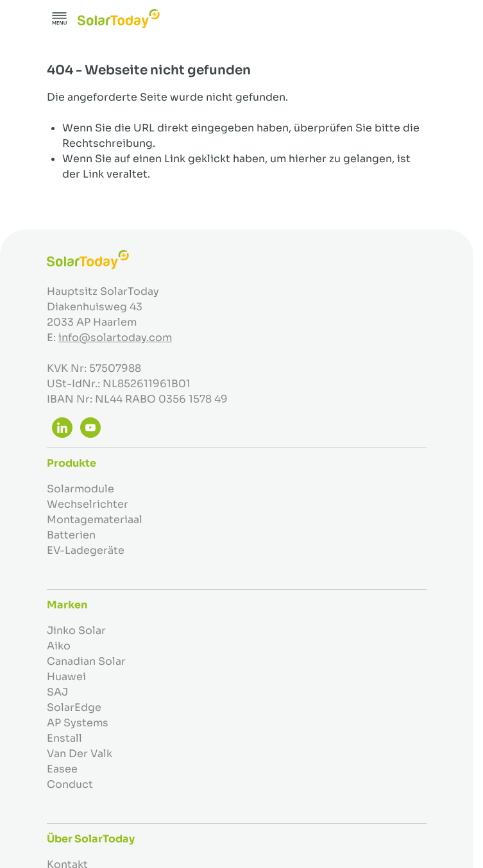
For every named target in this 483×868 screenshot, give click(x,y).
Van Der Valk (80, 754)
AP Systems (78, 723)
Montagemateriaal (95, 520)
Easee (62, 769)
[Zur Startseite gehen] (119, 19)
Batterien (71, 535)
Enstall (64, 738)
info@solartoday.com (115, 338)
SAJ (57, 692)
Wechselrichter (88, 504)
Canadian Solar (86, 661)
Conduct (70, 784)
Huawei (66, 677)
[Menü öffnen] (60, 19)
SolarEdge (74, 707)
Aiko (59, 646)
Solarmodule (80, 489)
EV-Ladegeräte (86, 550)
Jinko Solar (76, 630)
